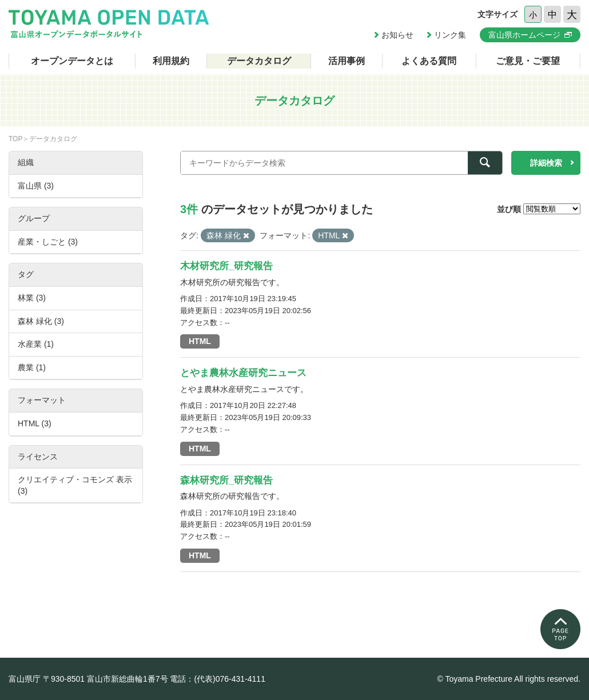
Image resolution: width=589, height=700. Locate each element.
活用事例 (347, 61)
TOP (15, 139)
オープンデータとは (72, 61)
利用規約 (171, 61)
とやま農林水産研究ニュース (243, 373)
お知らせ (397, 35)
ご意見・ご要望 (528, 61)
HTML (200, 341)
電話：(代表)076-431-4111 (218, 679)
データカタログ (259, 61)
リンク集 (450, 35)
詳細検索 (546, 163)
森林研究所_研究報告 (226, 480)
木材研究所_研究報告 (226, 266)
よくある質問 (429, 61)
